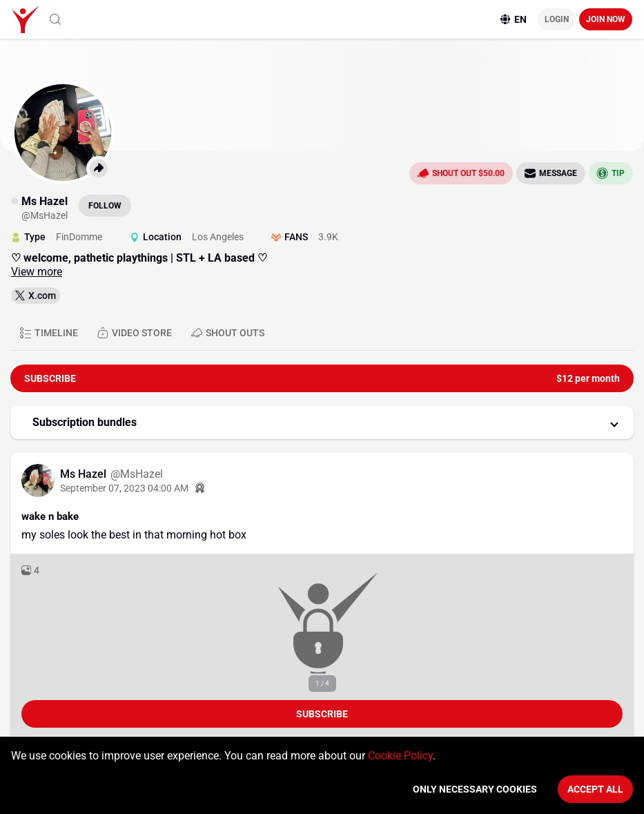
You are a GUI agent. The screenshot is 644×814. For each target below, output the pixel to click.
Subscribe (322, 714)
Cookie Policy (400, 756)
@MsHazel (137, 474)
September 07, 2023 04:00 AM (124, 488)
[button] (322, 423)
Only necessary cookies (475, 789)
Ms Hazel (85, 474)
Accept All (595, 789)
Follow (105, 206)
